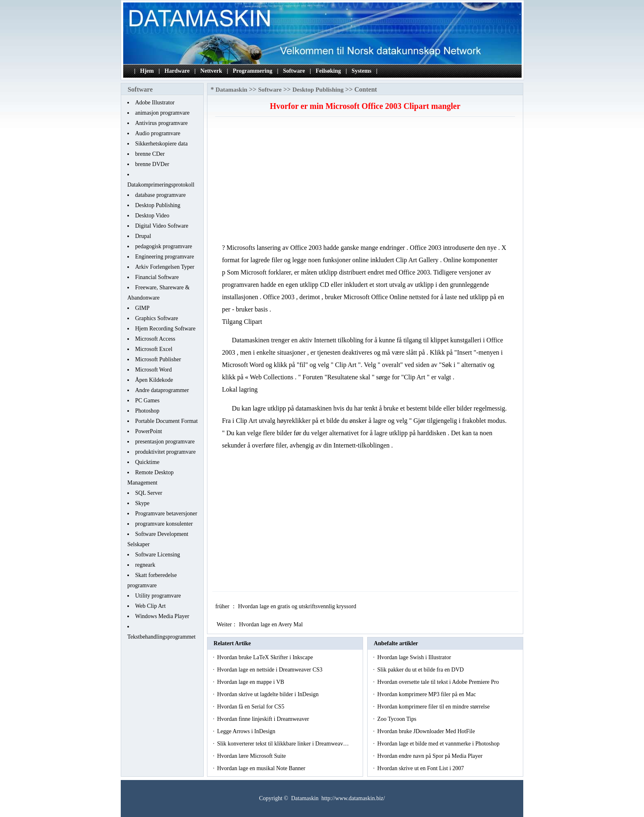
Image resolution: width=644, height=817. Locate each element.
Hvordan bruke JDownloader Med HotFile (427, 731)
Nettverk (211, 71)
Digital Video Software (162, 226)
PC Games (147, 400)
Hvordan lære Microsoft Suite (252, 756)
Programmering (253, 71)
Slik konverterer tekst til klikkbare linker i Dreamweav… (283, 744)
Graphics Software (157, 318)
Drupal (143, 236)
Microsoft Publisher (158, 359)
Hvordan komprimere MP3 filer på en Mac (427, 694)
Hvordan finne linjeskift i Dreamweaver (263, 719)
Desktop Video (152, 216)
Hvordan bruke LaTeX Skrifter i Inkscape (266, 657)
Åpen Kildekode (154, 380)
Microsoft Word (153, 370)
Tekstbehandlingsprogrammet (161, 637)
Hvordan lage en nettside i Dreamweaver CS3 (270, 670)
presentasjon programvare (165, 442)
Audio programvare (158, 133)
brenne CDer (150, 154)
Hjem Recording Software (165, 329)
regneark (145, 565)
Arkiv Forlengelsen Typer (165, 267)
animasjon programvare (162, 113)
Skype (142, 503)
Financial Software (157, 277)
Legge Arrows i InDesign (247, 731)
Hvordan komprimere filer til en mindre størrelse (434, 707)
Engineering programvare (164, 257)
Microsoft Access (155, 339)
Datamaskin (232, 90)
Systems (361, 71)
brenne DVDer (152, 164)
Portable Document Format (166, 421)
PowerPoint (148, 431)
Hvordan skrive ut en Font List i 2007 (421, 768)
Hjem (147, 71)
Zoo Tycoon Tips (397, 719)
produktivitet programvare (165, 452)
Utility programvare (158, 596)
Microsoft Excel (154, 349)
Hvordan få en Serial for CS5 (251, 707)
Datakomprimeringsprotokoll (161, 185)
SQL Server (149, 493)
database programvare (160, 195)
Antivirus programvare (161, 123)
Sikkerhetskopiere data (161, 144)
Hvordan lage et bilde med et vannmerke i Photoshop (439, 744)
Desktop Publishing (158, 205)
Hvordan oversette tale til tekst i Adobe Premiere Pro (439, 682)
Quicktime (147, 462)
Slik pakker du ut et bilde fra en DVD (421, 670)
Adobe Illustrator (155, 103)
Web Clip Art (150, 606)
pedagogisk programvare (164, 246)
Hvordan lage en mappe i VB (251, 682)
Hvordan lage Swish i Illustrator (415, 657)
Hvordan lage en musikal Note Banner (262, 768)
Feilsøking (328, 71)
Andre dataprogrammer (162, 390)
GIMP (142, 308)
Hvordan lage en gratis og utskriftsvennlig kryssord (298, 606)
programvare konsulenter (164, 524)
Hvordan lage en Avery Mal (272, 624)
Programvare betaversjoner (166, 514)
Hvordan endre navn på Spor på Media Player (430, 756)
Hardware (177, 71)
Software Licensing (158, 555)
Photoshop (147, 411)
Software (294, 71)
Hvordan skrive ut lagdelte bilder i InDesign (268, 694)
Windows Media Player (162, 616)
